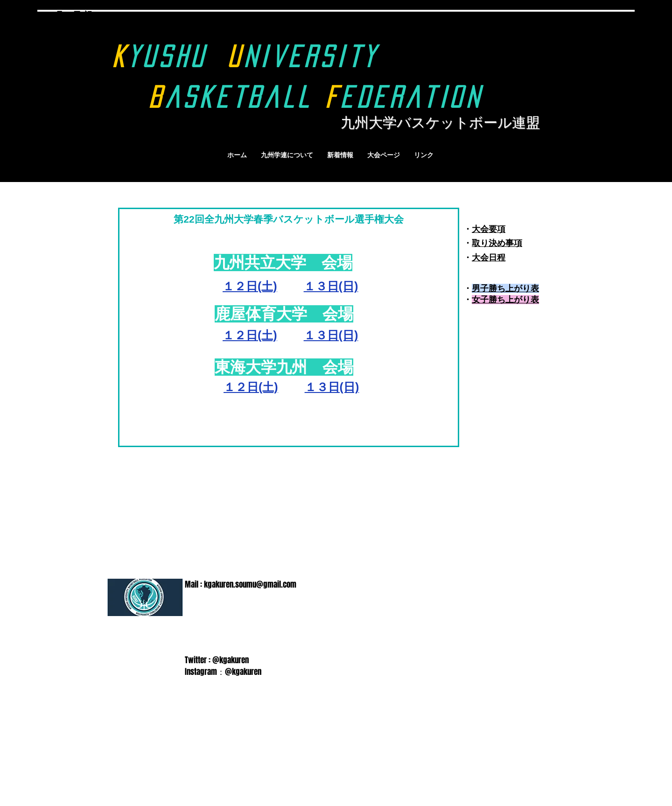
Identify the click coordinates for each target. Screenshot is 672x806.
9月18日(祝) (73, 15)
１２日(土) (251, 387)
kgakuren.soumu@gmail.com (250, 585)
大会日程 (489, 258)
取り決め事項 (497, 243)
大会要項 (489, 229)
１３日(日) (331, 286)
